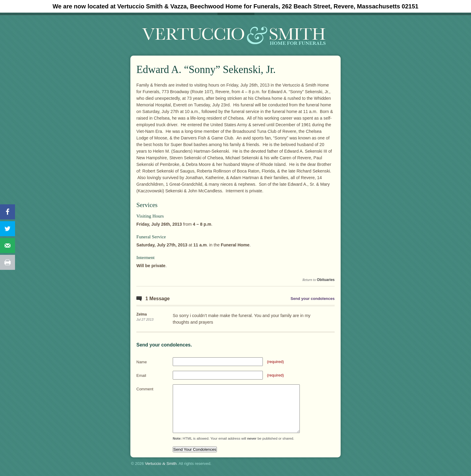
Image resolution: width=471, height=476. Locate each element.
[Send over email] (8, 246)
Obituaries (326, 280)
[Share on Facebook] (8, 212)
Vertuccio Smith (161, 464)
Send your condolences (313, 299)
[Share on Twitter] (8, 229)
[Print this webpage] (8, 262)
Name (142, 362)
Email (141, 375)
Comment (145, 389)
